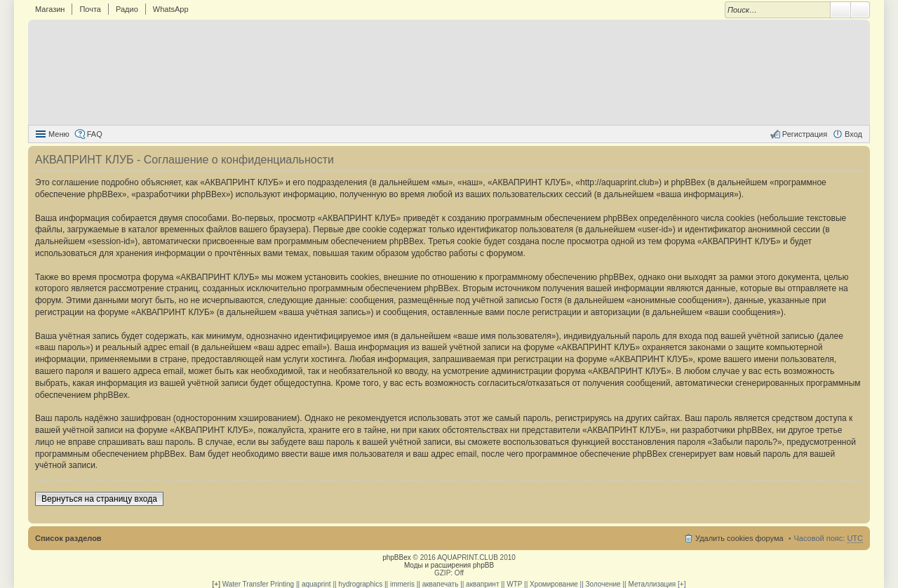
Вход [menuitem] (853, 134)
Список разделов (68, 538)
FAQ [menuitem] (95, 134)
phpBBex (397, 557)
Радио (127, 9)
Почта (90, 9)
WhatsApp (171, 9)
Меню (59, 134)
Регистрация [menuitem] (805, 134)
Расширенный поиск (860, 10)
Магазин (50, 9)
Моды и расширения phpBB (449, 565)
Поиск (840, 10)
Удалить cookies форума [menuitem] (739, 538)
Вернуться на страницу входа (99, 499)
